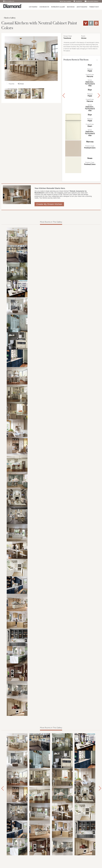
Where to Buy (94, 7)
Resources (71, 7)
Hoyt (90, 65)
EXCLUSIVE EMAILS (91, 1)
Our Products (44, 7)
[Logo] (13, 8)
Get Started (33, 7)
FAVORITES (78, 1)
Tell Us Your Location (65, 1)
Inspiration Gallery (58, 7)
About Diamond (82, 7)
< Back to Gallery (9, 18)
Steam (90, 158)
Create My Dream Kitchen (49, 204)
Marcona (90, 142)
